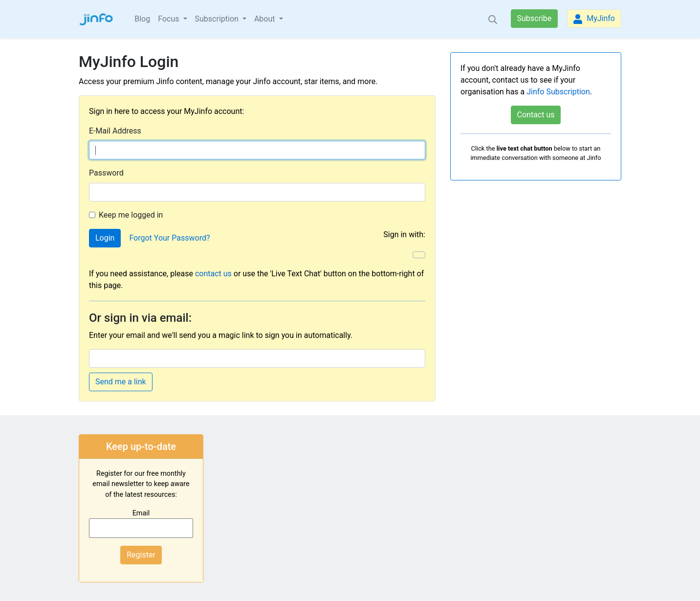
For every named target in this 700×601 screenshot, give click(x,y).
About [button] (266, 19)
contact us (213, 274)
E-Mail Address (115, 131)
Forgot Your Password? (169, 238)
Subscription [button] (218, 19)
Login (105, 238)
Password (106, 173)
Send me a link (121, 382)
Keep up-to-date (141, 446)
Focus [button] (169, 19)
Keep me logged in (131, 215)
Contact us (536, 115)
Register (141, 555)
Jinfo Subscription (558, 92)
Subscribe (535, 18)
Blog (142, 19)
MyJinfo (594, 19)
